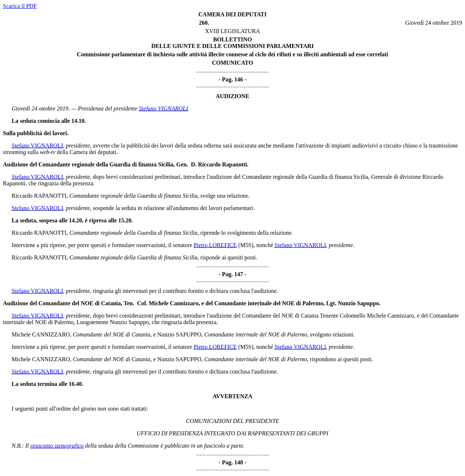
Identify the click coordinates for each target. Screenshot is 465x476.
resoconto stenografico (57, 446)
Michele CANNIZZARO (41, 334)
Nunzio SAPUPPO (179, 334)
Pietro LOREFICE (215, 245)
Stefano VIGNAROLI (164, 108)
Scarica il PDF (20, 6)
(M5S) (246, 245)
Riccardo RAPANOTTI (39, 196)
